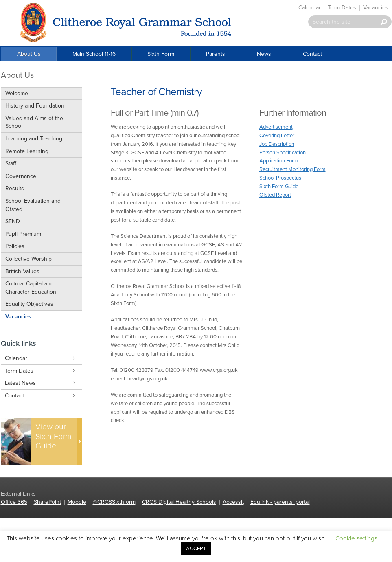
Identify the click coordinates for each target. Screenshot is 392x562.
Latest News (42, 383)
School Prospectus (280, 178)
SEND (13, 221)
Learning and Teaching (34, 139)
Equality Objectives (29, 304)
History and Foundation (35, 106)
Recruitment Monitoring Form (292, 169)
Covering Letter (277, 136)
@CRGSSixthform (114, 502)
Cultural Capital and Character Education (31, 288)
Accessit (233, 502)
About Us (29, 54)
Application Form (279, 161)
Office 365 (14, 502)
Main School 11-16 (94, 54)
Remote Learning (27, 151)
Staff (11, 164)
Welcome (17, 93)
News (264, 54)
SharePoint (47, 502)
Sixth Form (161, 54)
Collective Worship (28, 259)
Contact (312, 54)
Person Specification (283, 153)
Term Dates (342, 8)
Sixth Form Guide (279, 187)
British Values (22, 271)
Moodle (77, 502)
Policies (15, 246)
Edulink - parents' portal (280, 502)
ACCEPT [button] (196, 549)
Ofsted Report (275, 195)
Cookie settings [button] (356, 538)
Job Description (277, 144)
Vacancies (376, 8)
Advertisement (276, 127)
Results (15, 188)
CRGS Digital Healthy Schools (179, 502)
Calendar (310, 8)
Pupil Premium (23, 234)
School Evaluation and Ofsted (33, 205)
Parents (216, 54)
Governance (21, 176)
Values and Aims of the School (34, 122)
